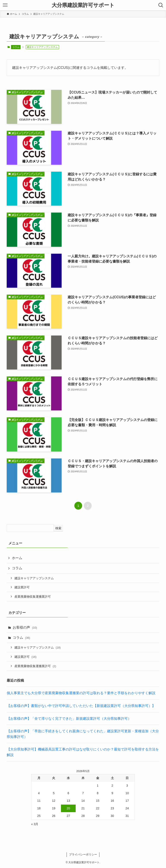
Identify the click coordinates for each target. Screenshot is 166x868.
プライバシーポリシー (83, 854)
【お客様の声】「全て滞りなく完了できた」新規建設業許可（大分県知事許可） (69, 719)
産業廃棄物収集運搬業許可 (33, 597)
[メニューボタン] (5, 5)
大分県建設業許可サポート (83, 5)
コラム (16, 47)
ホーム (17, 558)
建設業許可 (22, 587)
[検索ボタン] (161, 5)
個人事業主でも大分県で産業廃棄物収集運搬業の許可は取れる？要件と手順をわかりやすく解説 (81, 693)
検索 (58, 528)
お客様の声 (25, 627)
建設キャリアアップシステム (34, 578)
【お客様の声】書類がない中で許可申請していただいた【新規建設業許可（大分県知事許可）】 (81, 706)
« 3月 (35, 824)
